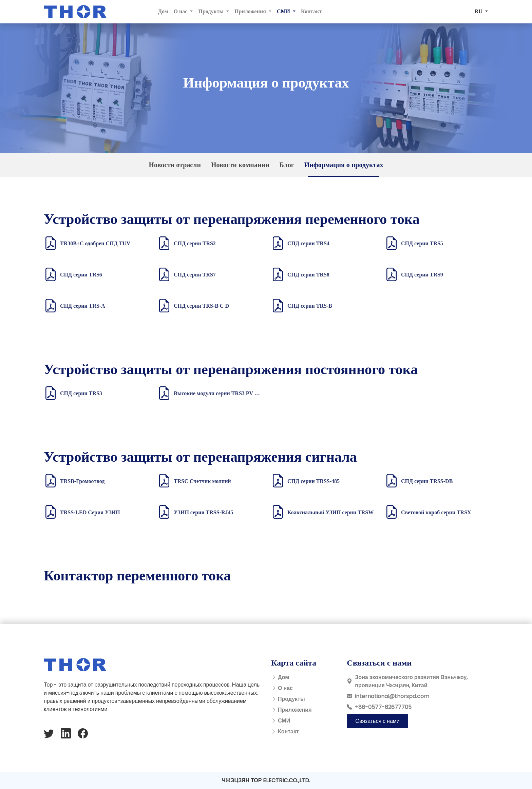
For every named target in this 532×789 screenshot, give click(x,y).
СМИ (284, 721)
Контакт (311, 11)
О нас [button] (181, 11)
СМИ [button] (284, 11)
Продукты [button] (212, 11)
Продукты (291, 699)
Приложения (295, 710)
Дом (163, 11)
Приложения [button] (251, 11)
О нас (285, 688)
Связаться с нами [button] (377, 721)
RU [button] (479, 11)
